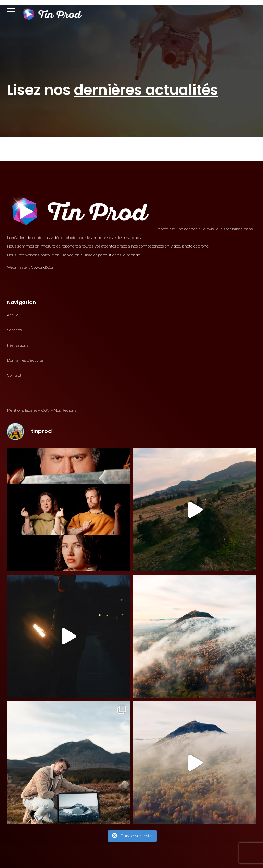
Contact (14, 375)
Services (14, 330)
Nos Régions (65, 410)
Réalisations (18, 345)
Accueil (14, 315)
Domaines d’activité (25, 360)
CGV (46, 410)
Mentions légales (22, 410)
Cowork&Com (44, 267)
